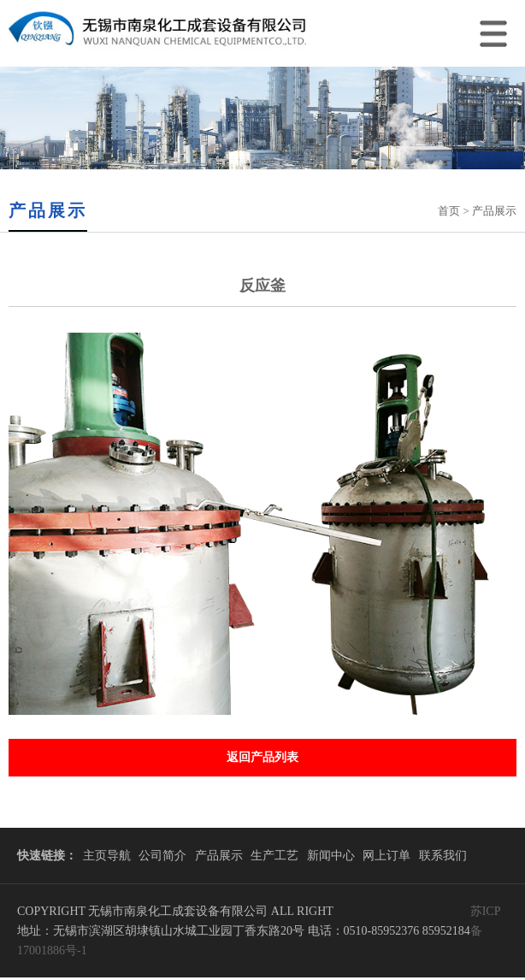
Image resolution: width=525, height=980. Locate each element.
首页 (449, 211)
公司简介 (162, 856)
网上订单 (386, 856)
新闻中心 (331, 856)
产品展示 (219, 856)
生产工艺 (274, 856)
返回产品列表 (262, 757)
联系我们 (443, 856)
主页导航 (107, 856)
